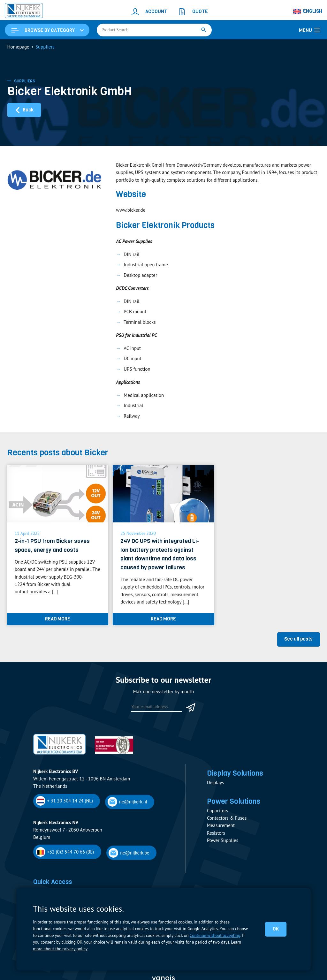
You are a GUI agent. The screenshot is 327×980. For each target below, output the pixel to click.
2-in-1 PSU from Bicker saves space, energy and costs (52, 545)
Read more (58, 619)
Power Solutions (234, 801)
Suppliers (25, 81)
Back (24, 110)
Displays (215, 782)
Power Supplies (223, 840)
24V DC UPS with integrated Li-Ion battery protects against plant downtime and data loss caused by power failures (160, 554)
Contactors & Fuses (227, 818)
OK (276, 929)
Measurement (221, 825)
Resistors (216, 833)
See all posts (298, 639)
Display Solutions (235, 773)
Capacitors (217, 811)
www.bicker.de (131, 210)
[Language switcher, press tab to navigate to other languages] (308, 11)
